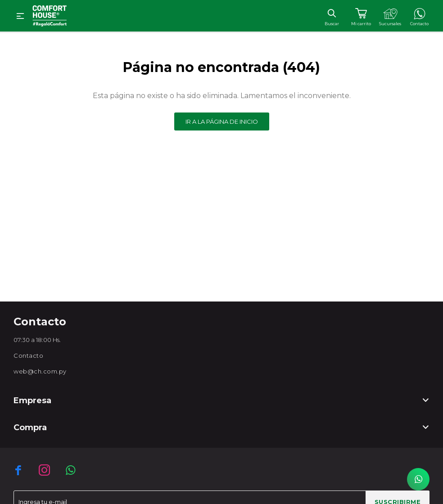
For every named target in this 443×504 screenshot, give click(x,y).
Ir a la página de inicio (222, 121)
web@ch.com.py (40, 371)
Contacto (28, 355)
